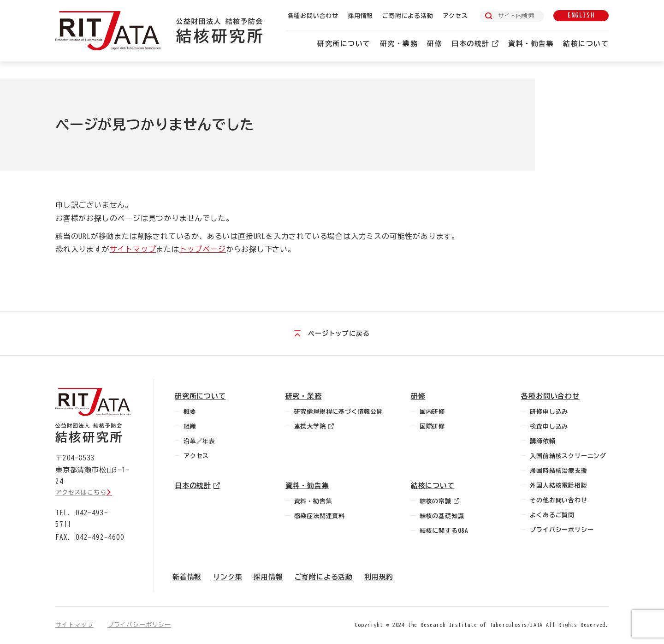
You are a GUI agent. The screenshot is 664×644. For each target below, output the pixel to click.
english (581, 15)
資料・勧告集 (531, 44)
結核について (586, 44)
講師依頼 (542, 441)
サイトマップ (133, 249)
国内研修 (432, 412)
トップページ (203, 249)
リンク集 (228, 577)
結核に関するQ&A (444, 531)
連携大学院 (310, 426)
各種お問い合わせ (313, 16)
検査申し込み (549, 426)
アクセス (455, 16)
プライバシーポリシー (562, 530)
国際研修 (432, 426)
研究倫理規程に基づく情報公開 (339, 412)
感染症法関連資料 (320, 516)
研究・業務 (399, 44)
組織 (190, 426)
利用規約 (379, 577)
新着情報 (187, 577)
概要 (190, 412)
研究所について (344, 44)
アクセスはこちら (81, 492)
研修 (435, 44)
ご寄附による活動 (408, 16)
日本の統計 (471, 44)
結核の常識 (436, 501)
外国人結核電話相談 (558, 486)
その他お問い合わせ (558, 500)
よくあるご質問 (552, 515)
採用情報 (360, 16)
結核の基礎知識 (442, 516)
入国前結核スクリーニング (568, 456)
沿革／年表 (199, 441)
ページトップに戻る (339, 334)
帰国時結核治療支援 (558, 471)
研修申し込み (549, 412)
